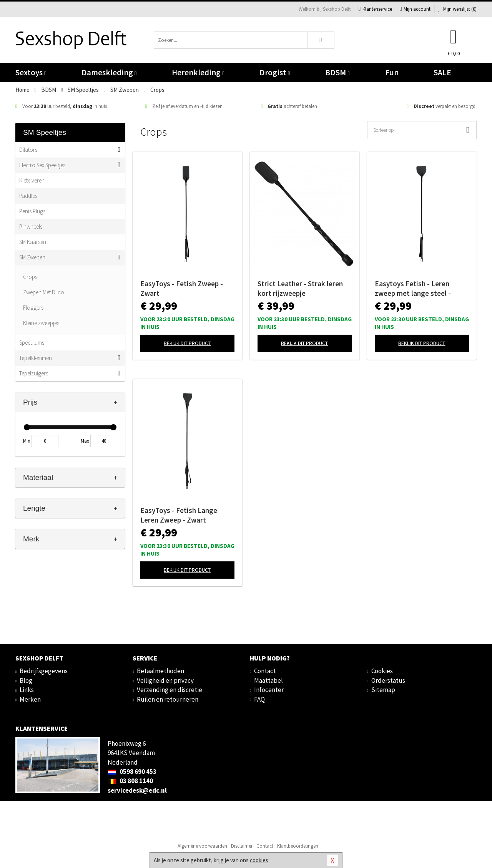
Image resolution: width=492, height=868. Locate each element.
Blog (26, 680)
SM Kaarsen (33, 242)
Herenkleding (198, 72)
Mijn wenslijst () (457, 9)
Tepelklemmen (36, 358)
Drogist (275, 72)
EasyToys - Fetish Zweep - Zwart (182, 288)
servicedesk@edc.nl (137, 790)
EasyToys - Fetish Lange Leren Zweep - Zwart (179, 515)
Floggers (33, 308)
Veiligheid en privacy (165, 680)
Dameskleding (109, 72)
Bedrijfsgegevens (44, 671)
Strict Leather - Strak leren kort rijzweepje (300, 288)
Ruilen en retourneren (168, 699)
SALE (442, 72)
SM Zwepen (32, 257)
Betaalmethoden (160, 671)
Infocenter (269, 690)
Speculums (32, 343)
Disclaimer (242, 846)
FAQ (259, 699)
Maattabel (268, 680)
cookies (259, 860)
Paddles (28, 196)
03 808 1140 (130, 781)
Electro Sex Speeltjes (42, 165)
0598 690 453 (132, 772)
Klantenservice (375, 9)
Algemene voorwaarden (202, 846)
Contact (265, 671)
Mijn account (415, 9)
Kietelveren (32, 180)
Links (27, 690)
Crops (30, 277)
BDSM (337, 72)
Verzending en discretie (170, 690)
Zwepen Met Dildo (44, 292)
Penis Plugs (32, 211)
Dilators (28, 150)
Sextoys (31, 72)
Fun (392, 72)
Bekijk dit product (187, 343)
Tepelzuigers (34, 373)
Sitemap (383, 690)
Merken (30, 699)
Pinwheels (31, 227)
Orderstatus (388, 680)
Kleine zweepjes (41, 323)
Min (27, 441)
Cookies (382, 671)
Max (85, 441)
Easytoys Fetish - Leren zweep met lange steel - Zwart (413, 289)
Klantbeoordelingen (298, 846)
